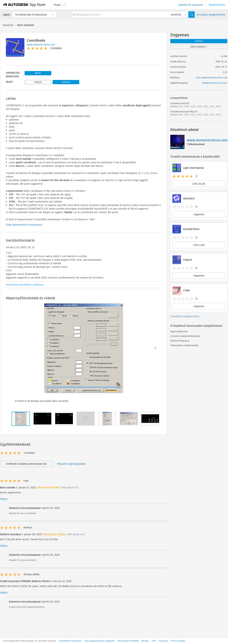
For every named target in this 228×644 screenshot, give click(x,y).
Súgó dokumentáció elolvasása (24, 225)
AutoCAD (8, 25)
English (38, 82)
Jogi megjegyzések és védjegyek (99, 641)
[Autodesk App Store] (24, 5)
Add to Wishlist (199, 47)
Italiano (66, 82)
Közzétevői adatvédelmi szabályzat (25, 285)
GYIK (154, 641)
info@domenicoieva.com (215, 83)
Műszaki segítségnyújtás (71, 464)
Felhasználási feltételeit (128, 641)
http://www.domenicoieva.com (212, 78)
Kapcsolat (163, 641)
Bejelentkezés (217, 5)
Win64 (38, 73)
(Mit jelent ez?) (70, 487)
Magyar (59, 5)
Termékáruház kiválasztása (31, 15)
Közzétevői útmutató (191, 5)
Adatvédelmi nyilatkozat (70, 641)
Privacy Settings (178, 641)
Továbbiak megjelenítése (185, 316)
